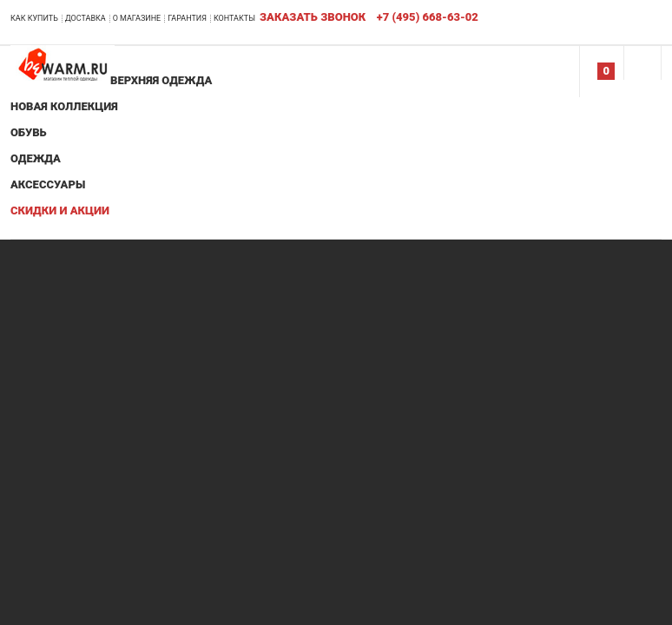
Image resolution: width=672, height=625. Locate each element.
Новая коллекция (64, 106)
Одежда (36, 158)
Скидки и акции (60, 211)
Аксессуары (48, 184)
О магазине (137, 18)
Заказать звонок (313, 17)
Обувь (29, 132)
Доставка (86, 18)
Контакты (234, 18)
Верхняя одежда (161, 80)
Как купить (34, 18)
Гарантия (187, 18)
